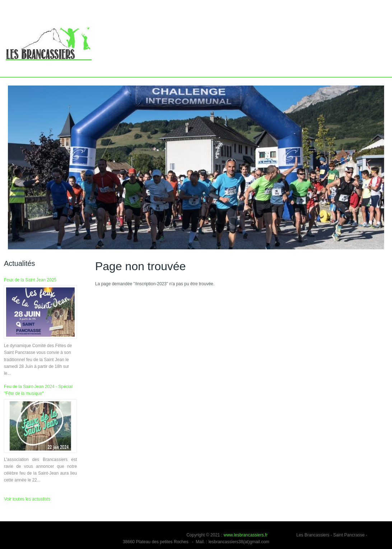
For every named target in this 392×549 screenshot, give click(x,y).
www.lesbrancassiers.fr (246, 535)
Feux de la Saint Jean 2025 (30, 280)
